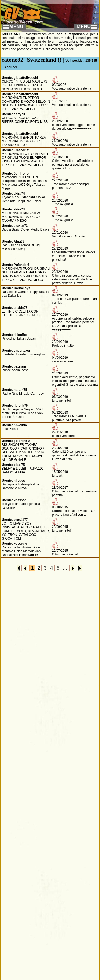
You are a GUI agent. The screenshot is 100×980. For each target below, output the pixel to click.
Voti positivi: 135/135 (81, 61)
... (65, 568)
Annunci (11, 67)
